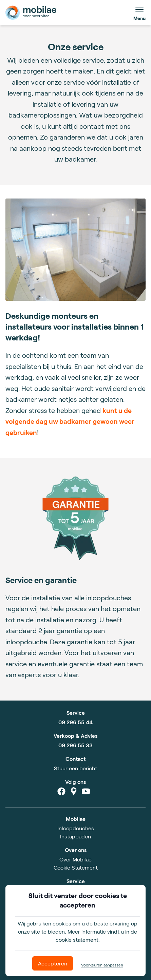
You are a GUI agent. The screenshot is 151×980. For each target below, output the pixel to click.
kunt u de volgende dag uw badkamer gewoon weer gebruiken (70, 421)
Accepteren (53, 963)
